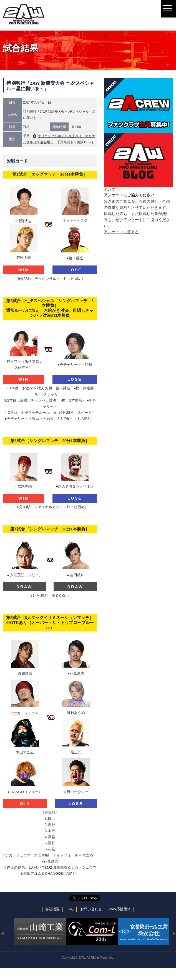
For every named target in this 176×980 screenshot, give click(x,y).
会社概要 (52, 909)
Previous (2, 933)
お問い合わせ (91, 909)
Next (174, 933)
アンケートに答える (121, 232)
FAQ (70, 909)
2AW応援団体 (120, 909)
